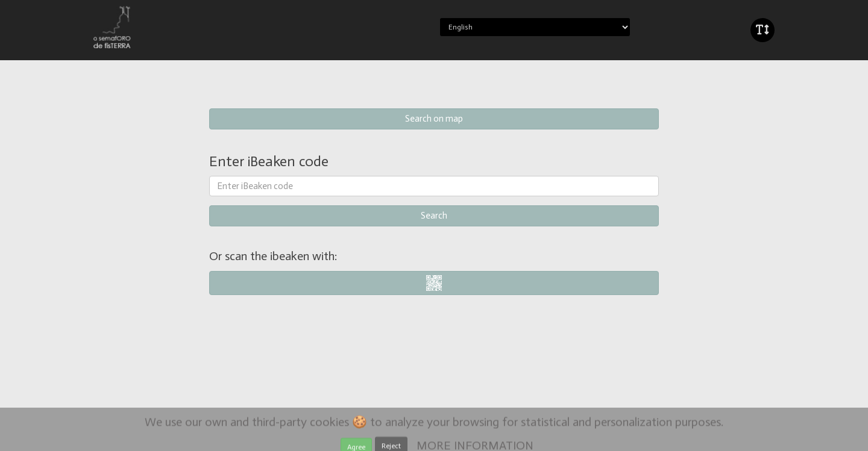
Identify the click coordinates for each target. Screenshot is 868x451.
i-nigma (434, 283)
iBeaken (146, 27)
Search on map (434, 119)
